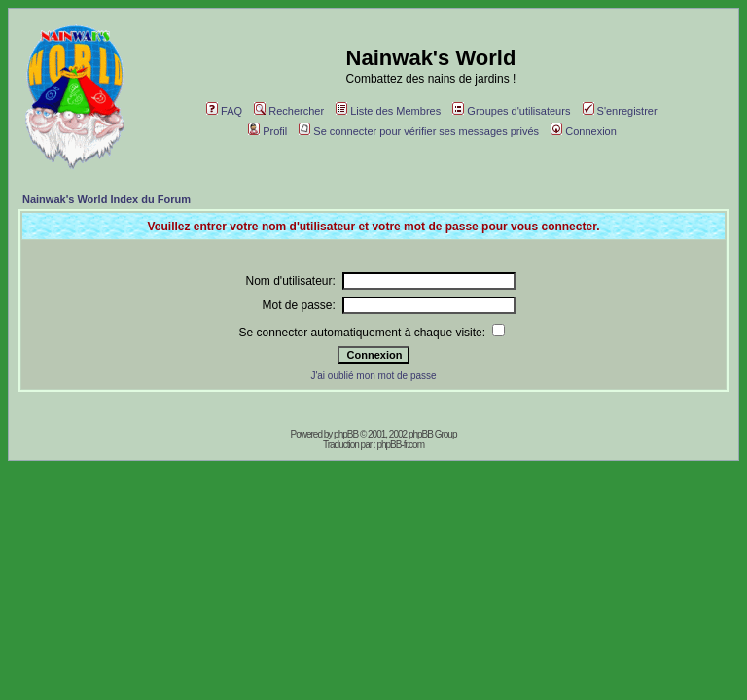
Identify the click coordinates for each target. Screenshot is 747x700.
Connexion (584, 131)
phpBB (346, 434)
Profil (267, 131)
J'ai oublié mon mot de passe (373, 376)
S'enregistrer (620, 111)
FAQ (224, 111)
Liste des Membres (388, 111)
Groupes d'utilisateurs (511, 111)
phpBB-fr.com (400, 445)
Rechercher (289, 111)
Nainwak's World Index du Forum (107, 199)
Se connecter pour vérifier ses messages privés (419, 131)
